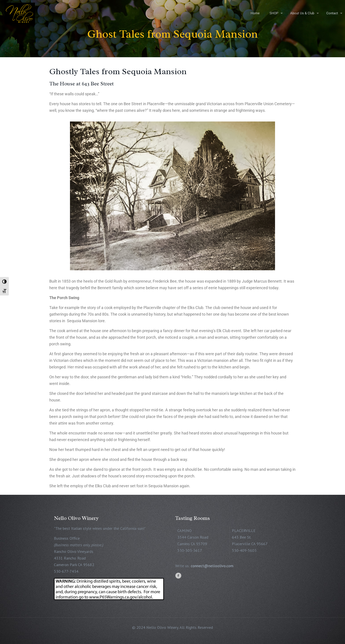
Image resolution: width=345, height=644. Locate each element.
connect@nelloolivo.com (212, 566)
